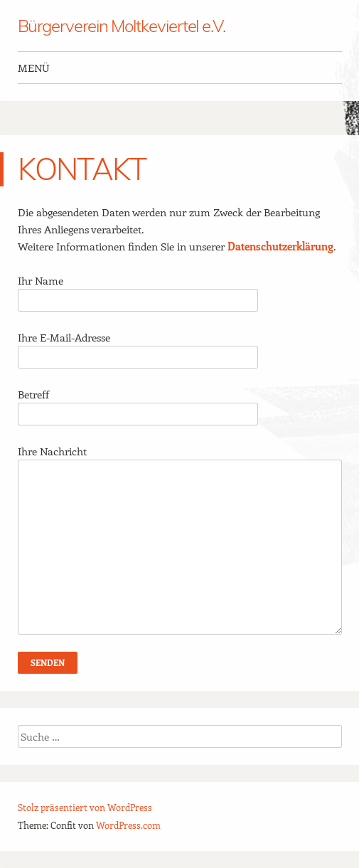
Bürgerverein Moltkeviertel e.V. (122, 26)
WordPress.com (128, 825)
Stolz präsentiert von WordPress (85, 807)
